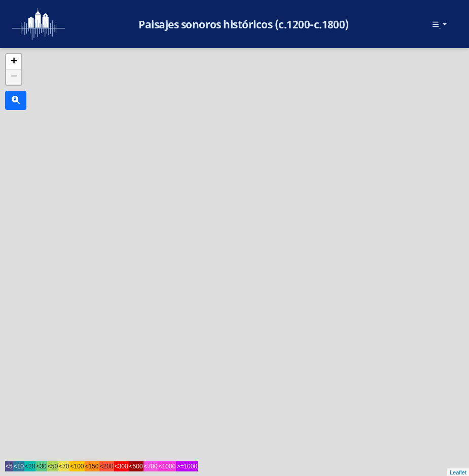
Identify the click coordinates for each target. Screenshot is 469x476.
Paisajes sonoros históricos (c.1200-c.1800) (244, 24)
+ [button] (14, 62)
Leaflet (458, 472)
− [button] (14, 77)
